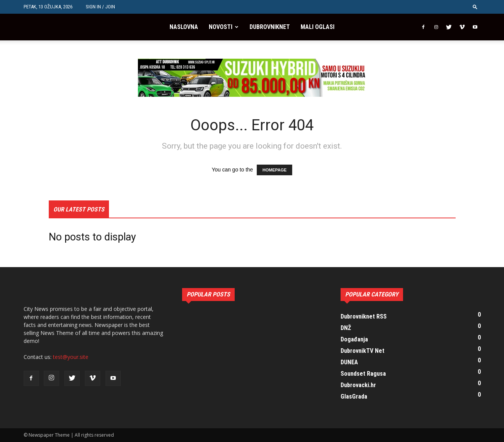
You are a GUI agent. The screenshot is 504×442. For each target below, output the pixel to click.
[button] (475, 7)
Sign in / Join (100, 7)
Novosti (221, 27)
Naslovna (184, 27)
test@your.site (71, 357)
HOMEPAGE (274, 170)
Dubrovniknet (270, 27)
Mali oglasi (318, 27)
